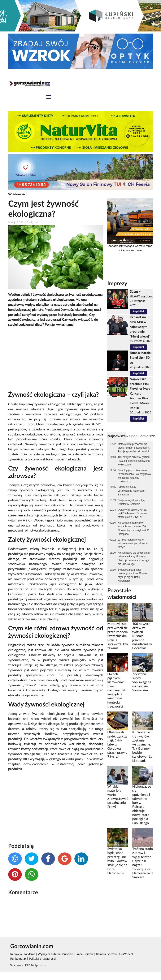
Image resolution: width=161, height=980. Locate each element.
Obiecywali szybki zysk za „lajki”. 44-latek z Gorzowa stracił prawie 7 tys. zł (132, 513)
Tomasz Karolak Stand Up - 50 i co (141, 363)
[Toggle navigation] (49, 98)
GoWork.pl (124, 962)
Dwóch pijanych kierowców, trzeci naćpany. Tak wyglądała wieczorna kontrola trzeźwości (134, 476)
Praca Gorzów (83, 962)
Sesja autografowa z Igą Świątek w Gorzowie (131, 502)
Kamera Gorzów (105, 962)
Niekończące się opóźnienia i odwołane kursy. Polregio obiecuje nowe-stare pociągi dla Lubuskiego (134, 558)
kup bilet (139, 312)
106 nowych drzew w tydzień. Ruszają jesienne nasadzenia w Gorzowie (134, 461)
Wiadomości (17, 195)
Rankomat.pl (141, 962)
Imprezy (116, 284)
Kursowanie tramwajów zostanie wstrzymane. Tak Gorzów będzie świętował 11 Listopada (134, 528)
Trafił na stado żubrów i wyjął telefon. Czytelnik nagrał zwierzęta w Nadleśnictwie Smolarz (143, 869)
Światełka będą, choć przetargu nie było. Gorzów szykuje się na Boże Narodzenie (133, 575)
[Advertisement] (56, 361)
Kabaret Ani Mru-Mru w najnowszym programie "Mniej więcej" (141, 327)
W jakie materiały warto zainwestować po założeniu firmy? (133, 543)
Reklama (29, 962)
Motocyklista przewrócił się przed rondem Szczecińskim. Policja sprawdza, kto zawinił (134, 448)
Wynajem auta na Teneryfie (54, 962)
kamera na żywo (131, 251)
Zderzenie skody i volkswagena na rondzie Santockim (131, 491)
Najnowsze (116, 436)
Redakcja (16, 962)
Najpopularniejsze (138, 436)
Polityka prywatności (24, 967)
